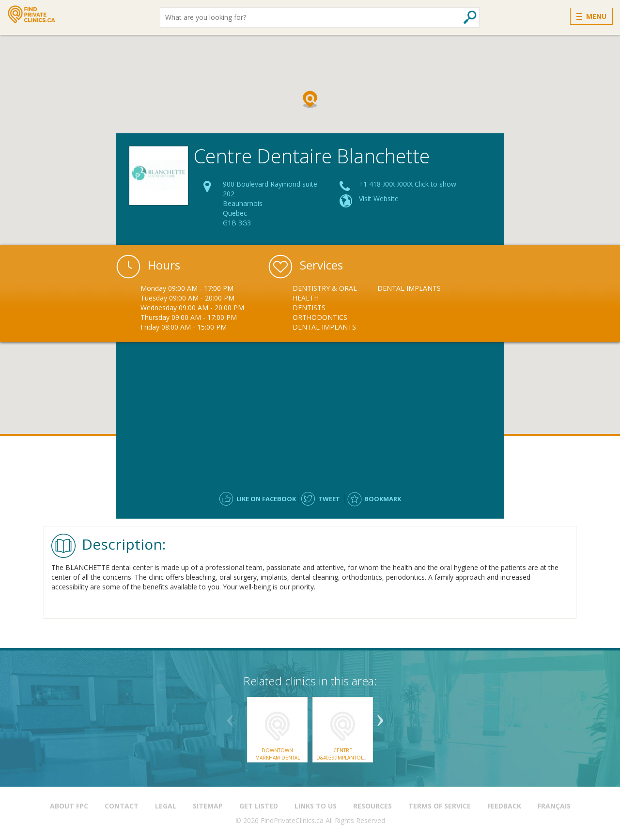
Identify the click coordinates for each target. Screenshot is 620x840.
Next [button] (380, 717)
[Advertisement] (310, 412)
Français (554, 806)
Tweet (329, 499)
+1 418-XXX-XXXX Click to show (408, 184)
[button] (310, 99)
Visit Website (379, 198)
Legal (166, 806)
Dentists (309, 308)
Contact (122, 806)
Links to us (316, 806)
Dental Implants (324, 327)
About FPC (69, 806)
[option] (335, 308)
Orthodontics (320, 317)
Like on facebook (266, 499)
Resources (372, 806)
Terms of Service (440, 806)
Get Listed (259, 806)
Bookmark (383, 499)
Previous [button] (230, 717)
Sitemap (208, 806)
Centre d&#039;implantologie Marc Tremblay (346, 757)
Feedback (504, 806)
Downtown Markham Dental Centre (278, 757)
